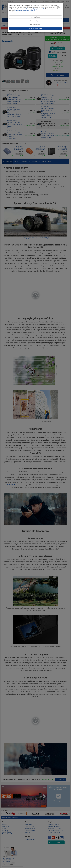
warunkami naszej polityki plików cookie (32, 9)
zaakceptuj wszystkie (36, 28)
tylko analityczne (36, 21)
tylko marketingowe (35, 25)
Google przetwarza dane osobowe (25, 11)
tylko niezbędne (35, 17)
